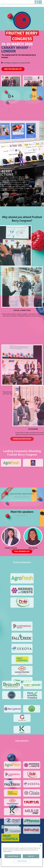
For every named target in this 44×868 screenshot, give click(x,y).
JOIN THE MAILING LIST (13, 69)
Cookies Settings (22, 861)
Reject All (31, 856)
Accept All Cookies (13, 856)
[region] (22, 855)
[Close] (40, 845)
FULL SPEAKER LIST (22, 551)
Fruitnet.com (12, 2)
